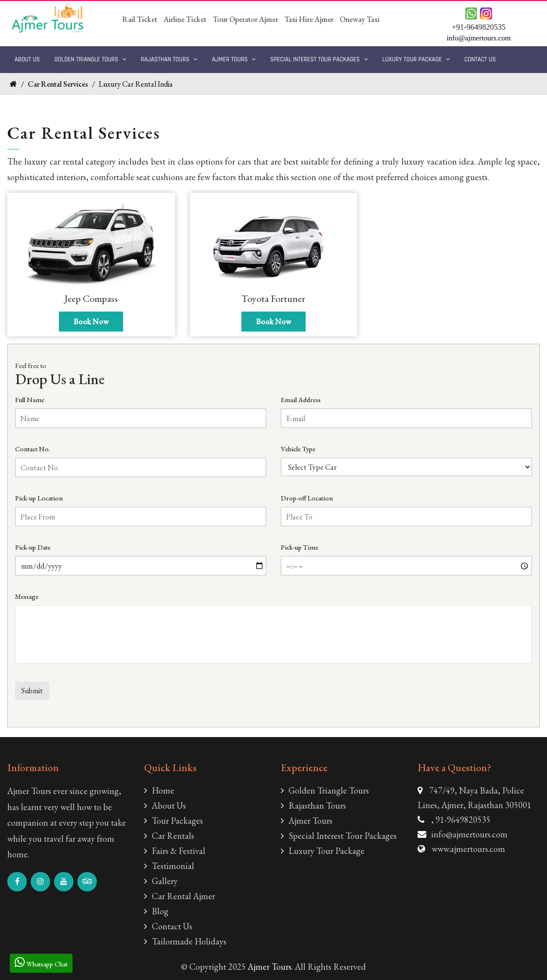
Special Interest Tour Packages (319, 59)
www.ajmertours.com (468, 849)
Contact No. (33, 449)
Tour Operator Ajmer (245, 19)
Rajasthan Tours (169, 59)
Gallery (161, 881)
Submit (32, 691)
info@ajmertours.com (469, 834)
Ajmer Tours (234, 59)
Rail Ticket (140, 19)
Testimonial (169, 866)
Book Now (91, 322)
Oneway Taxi (360, 19)
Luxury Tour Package (416, 59)
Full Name (30, 400)
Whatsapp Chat (41, 962)
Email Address (301, 400)
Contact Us (480, 59)
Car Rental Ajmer (180, 896)
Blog (156, 911)
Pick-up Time (300, 547)
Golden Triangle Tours (91, 59)
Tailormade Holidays (185, 941)
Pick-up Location (39, 498)
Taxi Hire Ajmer (309, 19)
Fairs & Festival (175, 851)
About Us (27, 59)
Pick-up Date (33, 547)
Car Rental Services (58, 84)
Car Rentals (169, 836)
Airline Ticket (185, 19)
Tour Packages (173, 821)
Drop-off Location (307, 498)
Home (159, 790)
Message (27, 596)
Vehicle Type (298, 449)
